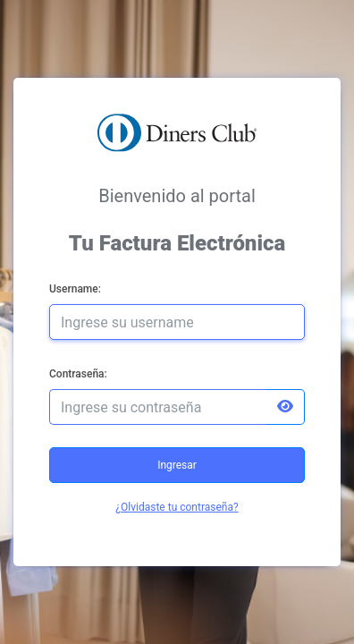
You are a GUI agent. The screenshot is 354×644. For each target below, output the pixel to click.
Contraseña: (78, 374)
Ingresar (177, 465)
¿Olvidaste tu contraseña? (177, 507)
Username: (75, 289)
